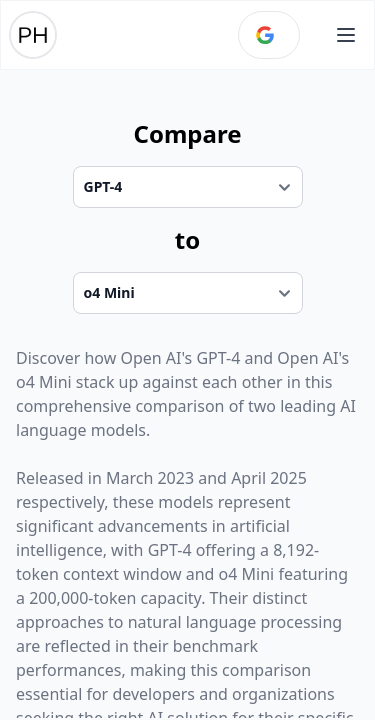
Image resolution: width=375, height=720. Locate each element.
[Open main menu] (346, 35)
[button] (346, 35)
